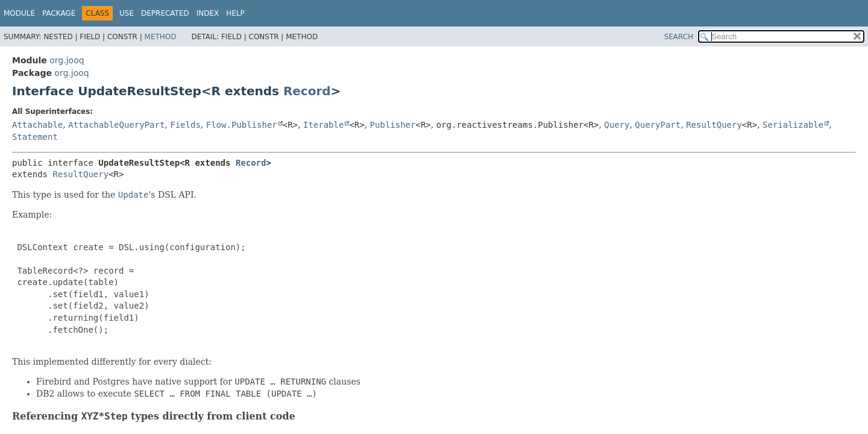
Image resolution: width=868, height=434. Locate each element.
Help (235, 13)
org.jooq (67, 60)
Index (208, 13)
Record (307, 91)
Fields (185, 125)
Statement (35, 137)
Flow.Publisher (242, 125)
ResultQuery (714, 125)
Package (59, 13)
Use (127, 13)
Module (19, 13)
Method (161, 37)
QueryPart (658, 125)
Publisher (393, 125)
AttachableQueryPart (116, 125)
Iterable (323, 125)
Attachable (37, 125)
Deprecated (165, 13)
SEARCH (679, 37)
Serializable (793, 125)
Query (617, 125)
